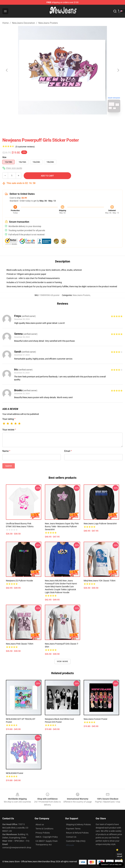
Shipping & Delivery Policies (78, 824)
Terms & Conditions (44, 829)
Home (5, 23)
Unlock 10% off (119, 855)
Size (4, 157)
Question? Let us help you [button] (111, 864)
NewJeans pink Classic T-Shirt (20, 644)
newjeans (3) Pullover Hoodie (19, 581)
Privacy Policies (43, 833)
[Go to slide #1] (55, 121)
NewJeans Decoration (23, 23)
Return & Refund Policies (77, 833)
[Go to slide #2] (70, 121)
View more (63, 661)
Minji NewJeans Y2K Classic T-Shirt (100, 581)
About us (40, 824)
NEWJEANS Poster (15, 773)
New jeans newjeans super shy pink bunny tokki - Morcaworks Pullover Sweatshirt (62, 526)
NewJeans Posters (48, 23)
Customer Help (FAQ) (76, 841)
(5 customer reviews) (25, 147)
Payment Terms (73, 829)
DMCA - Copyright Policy (47, 837)
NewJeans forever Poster (96, 719)
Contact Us (71, 837)
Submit (9, 466)
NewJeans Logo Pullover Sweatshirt (100, 524)
